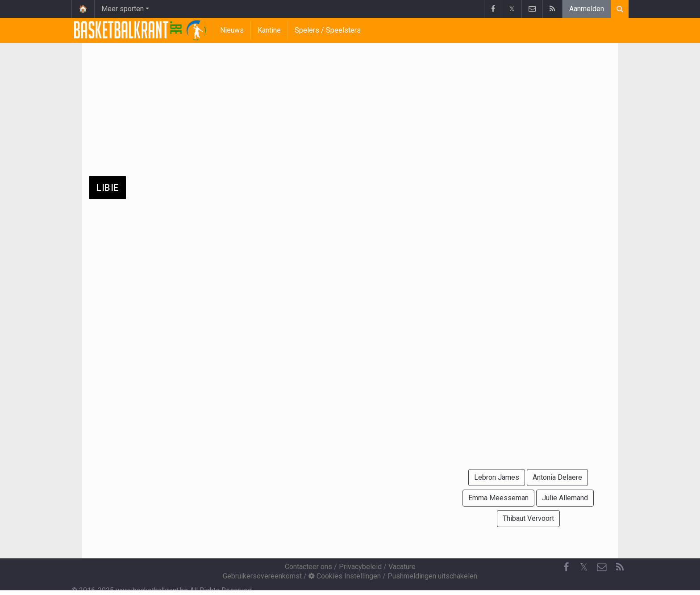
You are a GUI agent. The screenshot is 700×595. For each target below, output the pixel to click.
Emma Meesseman (498, 498)
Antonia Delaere (557, 477)
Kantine (269, 30)
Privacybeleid (360, 567)
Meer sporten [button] (123, 9)
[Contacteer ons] (602, 567)
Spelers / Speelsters (328, 30)
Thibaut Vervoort (528, 518)
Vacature (402, 567)
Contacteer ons (308, 567)
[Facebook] (566, 567)
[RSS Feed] (620, 567)
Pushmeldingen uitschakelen (432, 576)
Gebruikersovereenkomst (262, 576)
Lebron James (497, 477)
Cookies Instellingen (345, 576)
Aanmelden (587, 9)
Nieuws (232, 30)
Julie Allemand (565, 498)
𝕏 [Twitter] (584, 567)
